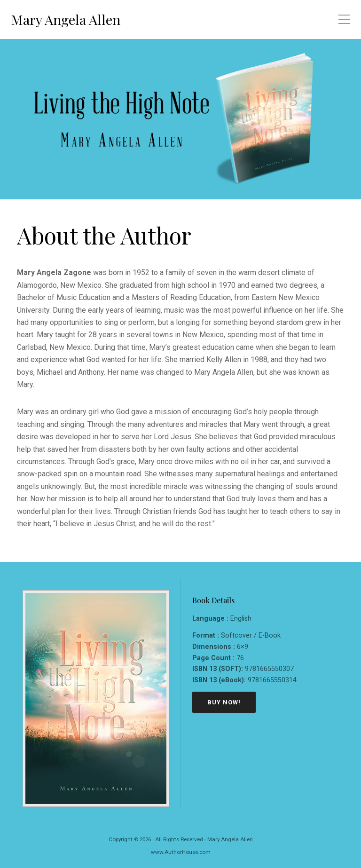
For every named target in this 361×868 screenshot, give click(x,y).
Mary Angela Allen (66, 20)
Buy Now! (224, 702)
